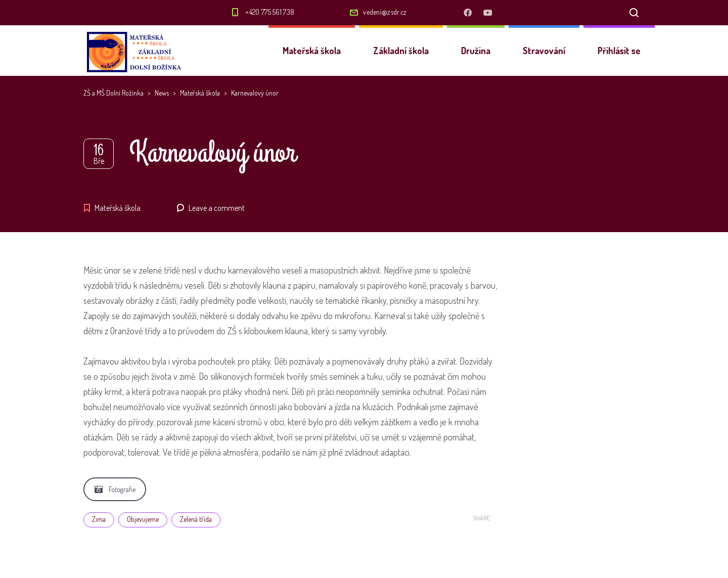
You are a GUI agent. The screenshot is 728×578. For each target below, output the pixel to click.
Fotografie (115, 489)
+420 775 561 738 (270, 12)
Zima (99, 519)
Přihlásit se (619, 51)
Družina (476, 51)
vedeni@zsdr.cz (385, 12)
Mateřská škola (312, 51)
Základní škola (401, 51)
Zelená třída (196, 519)
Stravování (544, 51)
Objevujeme (143, 519)
